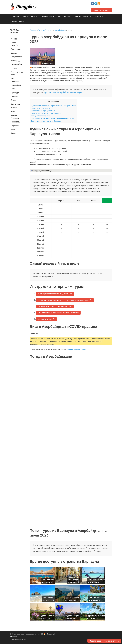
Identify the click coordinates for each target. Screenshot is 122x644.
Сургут (14, 100)
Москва (14, 39)
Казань (14, 68)
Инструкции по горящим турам (43, 111)
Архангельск (16, 49)
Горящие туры (65, 17)
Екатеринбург (17, 64)
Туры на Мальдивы (96, 579)
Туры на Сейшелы (97, 598)
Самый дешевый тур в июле (42, 108)
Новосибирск (16, 85)
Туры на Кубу (74, 579)
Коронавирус (18, 22)
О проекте (50, 634)
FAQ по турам (29, 17)
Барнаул (15, 53)
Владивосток (16, 57)
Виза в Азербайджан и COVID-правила (46, 113)
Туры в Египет (48, 579)
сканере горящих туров (76, 349)
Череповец (16, 126)
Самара (14, 96)
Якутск (14, 133)
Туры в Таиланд (47, 616)
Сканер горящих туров (102, 10)
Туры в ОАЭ (48, 598)
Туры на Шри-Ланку (96, 616)
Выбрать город (82, 17)
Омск (13, 89)
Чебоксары (16, 122)
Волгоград (15, 60)
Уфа (13, 111)
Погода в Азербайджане (40, 116)
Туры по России (72, 598)
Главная (16, 17)
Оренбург (15, 92)
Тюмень (14, 108)
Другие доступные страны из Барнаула (46, 121)
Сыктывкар (16, 104)
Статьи (98, 17)
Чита (13, 129)
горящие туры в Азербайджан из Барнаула (63, 92)
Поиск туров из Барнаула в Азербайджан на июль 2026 (52, 118)
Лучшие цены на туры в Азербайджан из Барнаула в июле (53, 106)
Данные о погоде (16, 639)
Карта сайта (14, 636)
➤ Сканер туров (47, 17)
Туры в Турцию (73, 616)
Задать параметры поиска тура (104, 641)
